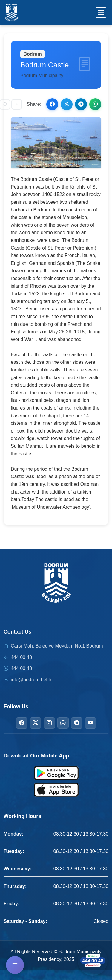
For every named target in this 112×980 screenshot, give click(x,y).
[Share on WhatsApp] (95, 104)
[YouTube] (90, 723)
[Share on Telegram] (81, 104)
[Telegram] (77, 723)
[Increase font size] (17, 104)
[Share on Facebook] (52, 104)
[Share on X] (67, 104)
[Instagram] (49, 723)
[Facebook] (22, 723)
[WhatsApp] (63, 723)
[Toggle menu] (101, 13)
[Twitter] (36, 723)
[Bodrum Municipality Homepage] (12, 13)
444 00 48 (21, 657)
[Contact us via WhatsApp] (93, 961)
